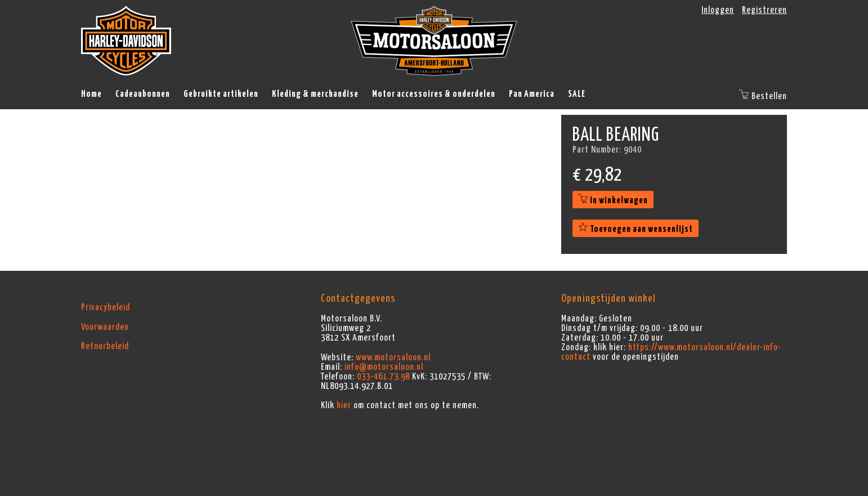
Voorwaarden (105, 327)
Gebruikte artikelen (221, 94)
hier (344, 405)
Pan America (532, 94)
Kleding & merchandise (315, 94)
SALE (577, 94)
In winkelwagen (613, 200)
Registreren (764, 10)
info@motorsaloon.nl (384, 367)
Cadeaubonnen (143, 94)
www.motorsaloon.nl (393, 358)
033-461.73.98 (383, 377)
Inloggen (718, 10)
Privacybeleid (106, 307)
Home (91, 94)
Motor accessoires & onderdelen (434, 94)
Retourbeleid (105, 346)
